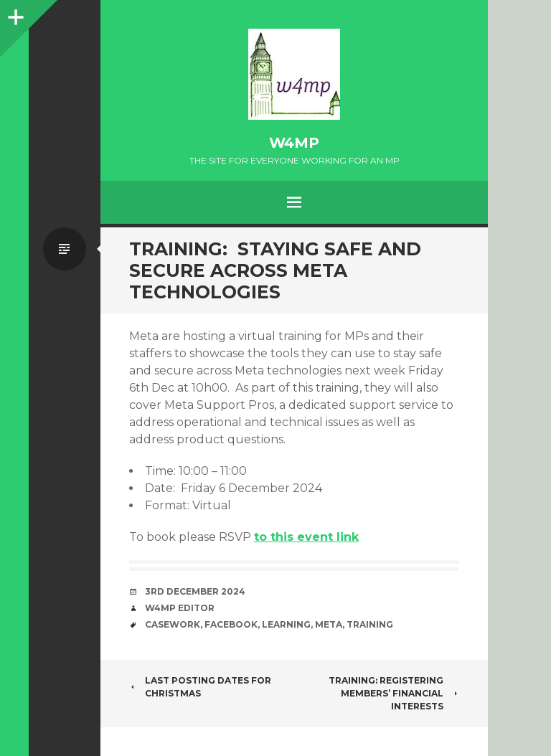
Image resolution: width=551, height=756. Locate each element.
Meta (329, 624)
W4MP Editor (180, 608)
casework (173, 624)
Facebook (231, 624)
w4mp (294, 143)
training (370, 624)
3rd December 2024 (195, 591)
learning (286, 624)
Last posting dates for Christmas (200, 687)
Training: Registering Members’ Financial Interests (394, 693)
